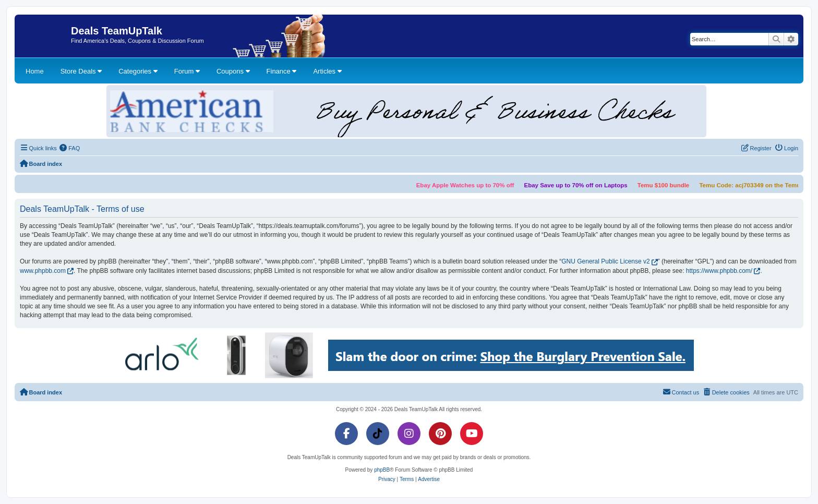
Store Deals (81, 71)
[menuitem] (70, 148)
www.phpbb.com (43, 271)
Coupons (233, 71)
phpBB (382, 470)
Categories (138, 71)
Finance (282, 71)
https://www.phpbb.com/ (719, 271)
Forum (187, 71)
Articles (327, 71)
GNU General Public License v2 (605, 261)
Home (35, 71)
